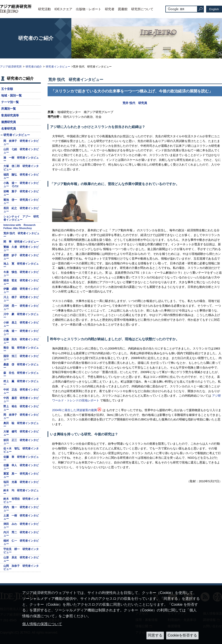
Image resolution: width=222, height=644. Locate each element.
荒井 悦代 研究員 (135, 103)
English (214, 9)
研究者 (110, 9)
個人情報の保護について (42, 624)
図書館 (123, 9)
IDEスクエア (63, 9)
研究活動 (44, 9)
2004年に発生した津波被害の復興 (75, 410)
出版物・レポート (89, 9)
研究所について (142, 9)
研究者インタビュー (58, 67)
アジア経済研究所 (11, 67)
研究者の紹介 (34, 67)
